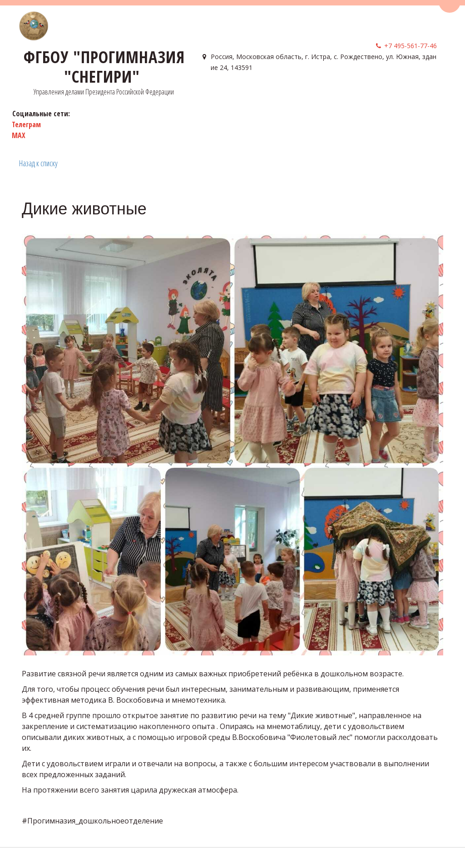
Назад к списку (38, 163)
